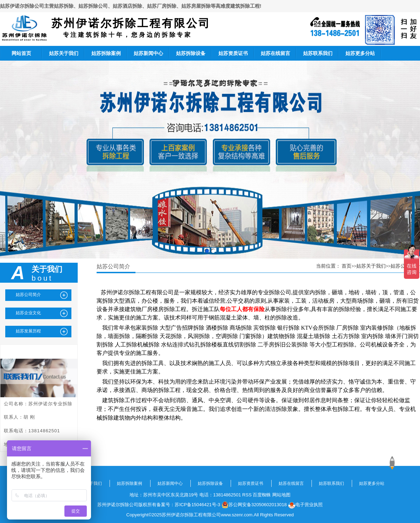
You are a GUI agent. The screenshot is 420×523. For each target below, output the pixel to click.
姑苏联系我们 (318, 53)
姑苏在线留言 (275, 53)
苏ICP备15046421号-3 (197, 505)
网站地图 (281, 495)
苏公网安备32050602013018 (254, 505)
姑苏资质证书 (233, 53)
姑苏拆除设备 (191, 53)
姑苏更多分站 (360, 53)
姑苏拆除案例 (106, 53)
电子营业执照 (305, 505)
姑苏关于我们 (64, 53)
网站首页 (21, 53)
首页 (346, 266)
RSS (247, 495)
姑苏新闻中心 (148, 53)
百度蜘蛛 (262, 495)
